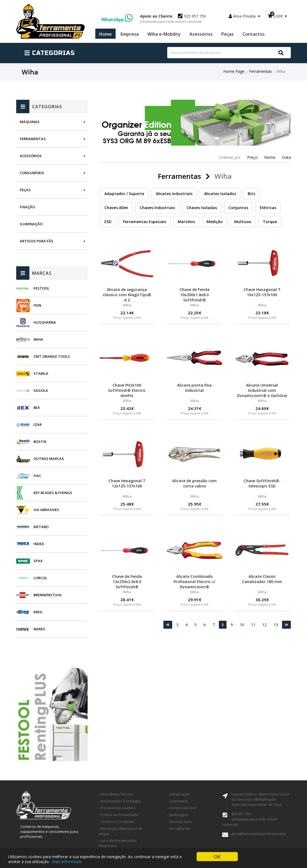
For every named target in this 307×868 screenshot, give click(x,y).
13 (276, 625)
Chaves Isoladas (202, 208)
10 (242, 625)
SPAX (38, 561)
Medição (215, 222)
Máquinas (30, 122)
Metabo (41, 527)
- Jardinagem (178, 815)
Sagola (41, 390)
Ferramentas (260, 71)
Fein (37, 305)
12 (264, 625)
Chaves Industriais (157, 208)
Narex (39, 629)
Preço (252, 157)
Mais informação (67, 862)
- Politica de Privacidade (118, 815)
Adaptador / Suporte (124, 194)
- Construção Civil (182, 808)
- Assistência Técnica (116, 794)
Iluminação (31, 224)
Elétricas (268, 208)
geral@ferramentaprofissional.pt (259, 834)
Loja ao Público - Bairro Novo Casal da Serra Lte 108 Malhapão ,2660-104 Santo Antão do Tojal (260, 799)
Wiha (38, 339)
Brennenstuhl (48, 595)
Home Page (234, 71)
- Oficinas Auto (179, 822)
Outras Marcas (49, 459)
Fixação (27, 207)
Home (105, 34)
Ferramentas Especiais (145, 222)
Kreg (38, 612)
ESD (108, 222)
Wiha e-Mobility (164, 34)
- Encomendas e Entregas (120, 801)
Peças (228, 34)
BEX (37, 407)
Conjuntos (238, 208)
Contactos (254, 34)
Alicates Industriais (174, 194)
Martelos (186, 222)
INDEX (39, 544)
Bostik (40, 442)
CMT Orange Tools (52, 356)
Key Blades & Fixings (53, 493)
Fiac (37, 476)
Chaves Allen (116, 208)
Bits (251, 194)
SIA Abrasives (46, 510)
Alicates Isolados (220, 194)
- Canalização (178, 794)
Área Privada (245, 16)
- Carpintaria (178, 801)
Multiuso (243, 222)
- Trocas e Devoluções (117, 808)
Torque (270, 222)
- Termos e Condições (117, 822)
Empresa (130, 34)
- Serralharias (179, 828)
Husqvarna (45, 322)
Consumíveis (32, 173)
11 (253, 625)
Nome (270, 157)
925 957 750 (173, 19)
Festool (41, 288)
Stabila (41, 373)
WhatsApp (117, 20)
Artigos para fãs (37, 241)
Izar (38, 425)
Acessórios (201, 34)
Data (286, 157)
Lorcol (40, 578)
